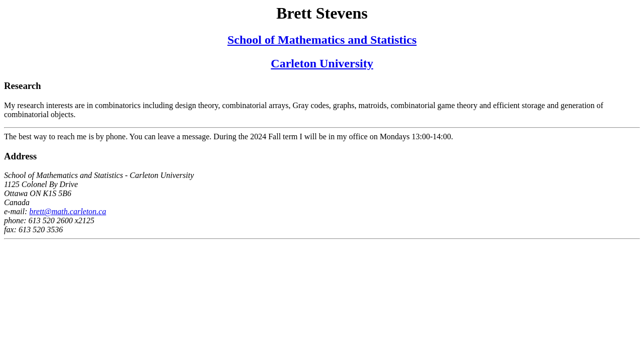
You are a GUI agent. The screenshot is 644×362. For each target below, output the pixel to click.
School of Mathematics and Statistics (322, 40)
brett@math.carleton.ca (68, 211)
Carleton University (322, 63)
